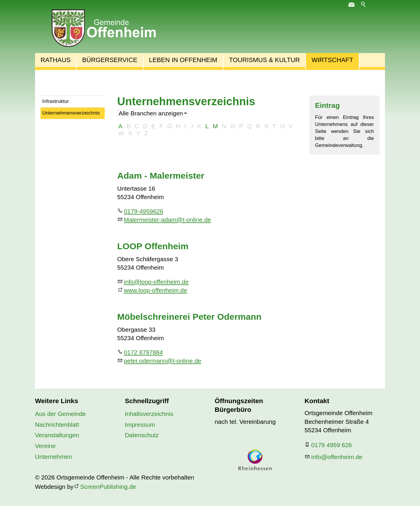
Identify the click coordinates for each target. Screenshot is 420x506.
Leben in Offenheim (183, 60)
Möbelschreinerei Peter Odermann (189, 317)
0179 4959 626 (331, 445)
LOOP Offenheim (153, 246)
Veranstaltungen (57, 435)
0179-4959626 (144, 211)
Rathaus (56, 60)
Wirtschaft (332, 60)
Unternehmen (54, 457)
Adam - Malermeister (161, 175)
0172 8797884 (143, 352)
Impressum (140, 425)
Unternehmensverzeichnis (71, 113)
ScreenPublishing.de (108, 487)
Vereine (45, 446)
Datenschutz (142, 435)
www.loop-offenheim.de (156, 290)
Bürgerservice (110, 60)
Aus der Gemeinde (60, 414)
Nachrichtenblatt (57, 425)
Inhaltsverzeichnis (149, 414)
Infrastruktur (56, 101)
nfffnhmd (337, 457)
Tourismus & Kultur (264, 60)
